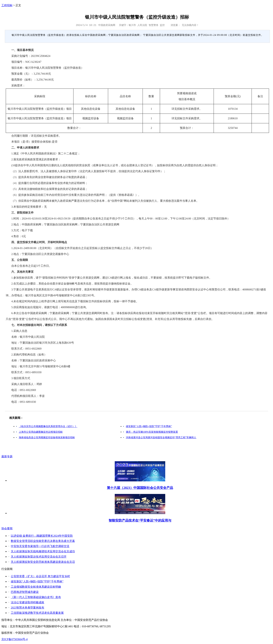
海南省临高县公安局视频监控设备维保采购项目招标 (47, 437)
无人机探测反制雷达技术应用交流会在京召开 (39, 557)
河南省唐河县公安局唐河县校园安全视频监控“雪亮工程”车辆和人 (161, 437)
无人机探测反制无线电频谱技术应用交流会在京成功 (43, 551)
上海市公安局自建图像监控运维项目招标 (41, 432)
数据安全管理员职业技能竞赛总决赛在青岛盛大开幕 (43, 541)
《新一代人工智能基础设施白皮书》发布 (36, 597)
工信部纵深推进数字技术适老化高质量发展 (37, 613)
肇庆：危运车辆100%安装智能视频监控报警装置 (152, 432)
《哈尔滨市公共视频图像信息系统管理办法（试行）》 (48, 426)
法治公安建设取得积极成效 (28, 602)
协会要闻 (7, 528)
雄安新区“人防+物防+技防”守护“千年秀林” (149, 426)
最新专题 (7, 456)
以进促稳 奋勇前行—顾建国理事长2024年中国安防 (42, 536)
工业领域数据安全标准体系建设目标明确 (36, 587)
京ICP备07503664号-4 (14, 639)
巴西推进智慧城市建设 (25, 592)
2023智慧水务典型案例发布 (28, 608)
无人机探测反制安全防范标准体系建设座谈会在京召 (43, 562)
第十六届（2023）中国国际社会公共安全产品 (140, 488)
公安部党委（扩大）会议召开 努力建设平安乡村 (40, 576)
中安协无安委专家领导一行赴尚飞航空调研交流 (40, 546)
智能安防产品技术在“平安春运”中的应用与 (140, 520)
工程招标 (7, 5)
